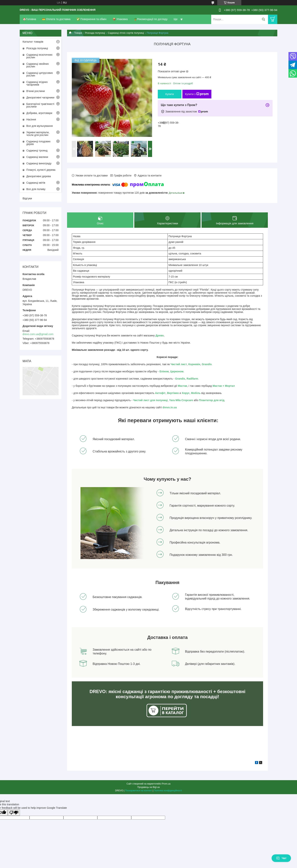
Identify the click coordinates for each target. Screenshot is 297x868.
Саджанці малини (37, 157)
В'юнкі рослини (36, 91)
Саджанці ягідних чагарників (37, 83)
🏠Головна (29, 19)
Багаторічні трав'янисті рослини (40, 105)
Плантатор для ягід (212, 400)
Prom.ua (166, 784)
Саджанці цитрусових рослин (40, 74)
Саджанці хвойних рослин (38, 65)
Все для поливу (36, 189)
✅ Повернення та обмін (91, 19)
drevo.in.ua (170, 408)
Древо (160, 336)
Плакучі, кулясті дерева (41, 170)
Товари (78, 33)
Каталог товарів (33, 42)
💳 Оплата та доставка (56, 19)
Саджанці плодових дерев (38, 143)
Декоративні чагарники (40, 97)
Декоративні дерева (39, 176)
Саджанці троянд (37, 151)
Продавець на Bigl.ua (148, 787)
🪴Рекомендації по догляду (151, 19)
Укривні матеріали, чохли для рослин (38, 134)
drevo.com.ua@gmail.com (38, 334)
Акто (158, 393)
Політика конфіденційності (168, 791)
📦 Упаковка (120, 19)
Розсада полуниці (95, 33)
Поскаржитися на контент (138, 791)
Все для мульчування (39, 126)
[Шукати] (263, 19)
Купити (170, 94)
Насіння (31, 119)
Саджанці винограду (39, 163)
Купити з (197, 94)
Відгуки (27, 198)
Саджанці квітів (36, 183)
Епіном (164, 372)
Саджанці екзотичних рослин (39, 56)
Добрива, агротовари (39, 113)
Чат (281, 858)
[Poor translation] (14, 813)
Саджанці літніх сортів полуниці (126, 33)
